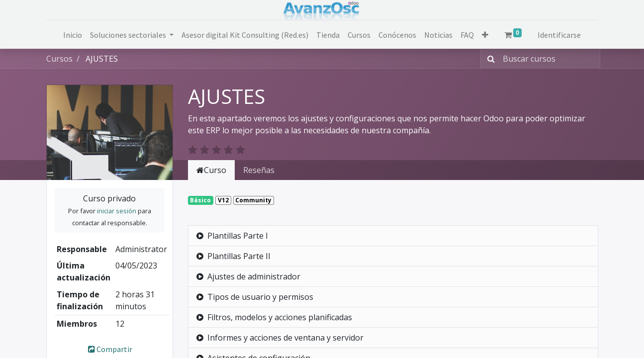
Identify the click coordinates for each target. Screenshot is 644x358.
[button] (485, 35)
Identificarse (559, 35)
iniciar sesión (117, 211)
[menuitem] (73, 35)
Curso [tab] (211, 170)
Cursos (59, 59)
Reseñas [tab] (259, 170)
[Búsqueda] (489, 59)
